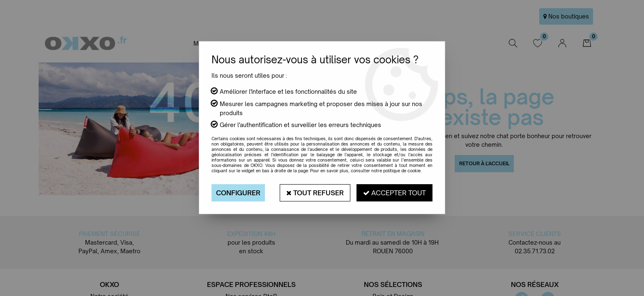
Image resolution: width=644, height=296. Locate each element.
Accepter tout (394, 193)
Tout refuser (315, 193)
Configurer (238, 193)
